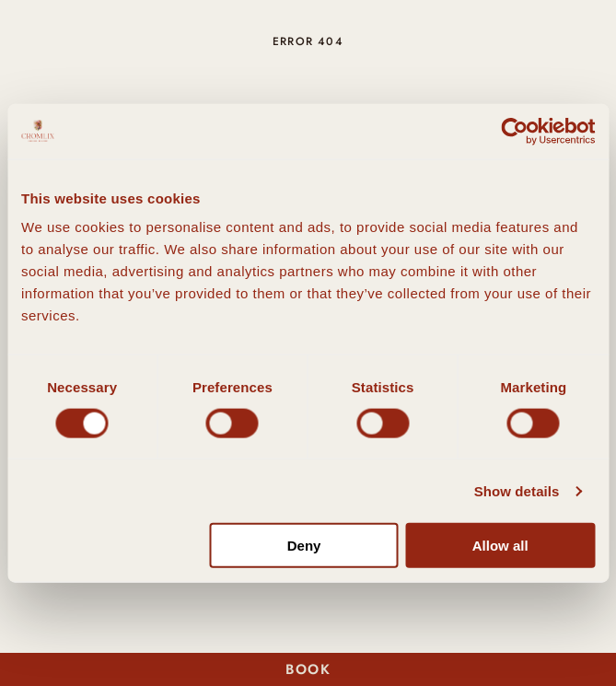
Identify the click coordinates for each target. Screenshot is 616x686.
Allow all (500, 546)
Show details (517, 490)
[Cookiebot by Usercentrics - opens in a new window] (514, 131)
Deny (304, 546)
